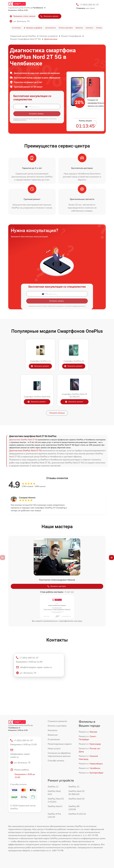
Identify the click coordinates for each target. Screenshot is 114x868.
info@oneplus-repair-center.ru (20, 753)
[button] (111, 558)
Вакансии (79, 28)
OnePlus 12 (74, 787)
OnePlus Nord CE (77, 799)
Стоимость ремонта (57, 721)
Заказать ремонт (40, 366)
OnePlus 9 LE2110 (77, 814)
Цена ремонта (50, 28)
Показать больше (57, 413)
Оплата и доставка (66, 28)
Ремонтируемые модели (60, 744)
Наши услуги (54, 748)
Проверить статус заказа (22, 16)
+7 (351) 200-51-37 (89, 5)
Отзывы (99, 28)
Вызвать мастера (56, 586)
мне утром (85, 8)
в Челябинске (38, 8)
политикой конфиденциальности (75, 306)
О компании (17, 28)
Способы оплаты (56, 761)
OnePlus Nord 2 (55, 806)
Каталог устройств (34, 28)
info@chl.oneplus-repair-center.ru (34, 667)
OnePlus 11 (53, 787)
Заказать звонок (49, 16)
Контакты (89, 28)
